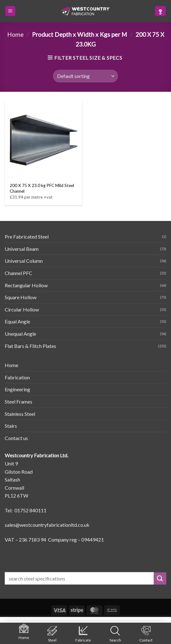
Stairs (11, 426)
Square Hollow (21, 297)
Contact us (16, 438)
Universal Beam (22, 249)
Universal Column (24, 261)
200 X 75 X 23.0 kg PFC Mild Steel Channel (42, 188)
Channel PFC (19, 273)
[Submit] (160, 578)
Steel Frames (19, 402)
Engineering (17, 389)
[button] (10, 11)
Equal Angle (17, 321)
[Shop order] (85, 76)
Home (16, 34)
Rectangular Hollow (26, 285)
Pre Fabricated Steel (27, 237)
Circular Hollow (22, 309)
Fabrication (17, 377)
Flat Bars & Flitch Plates (30, 346)
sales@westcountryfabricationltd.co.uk (47, 525)
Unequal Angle (20, 334)
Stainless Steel (20, 414)
